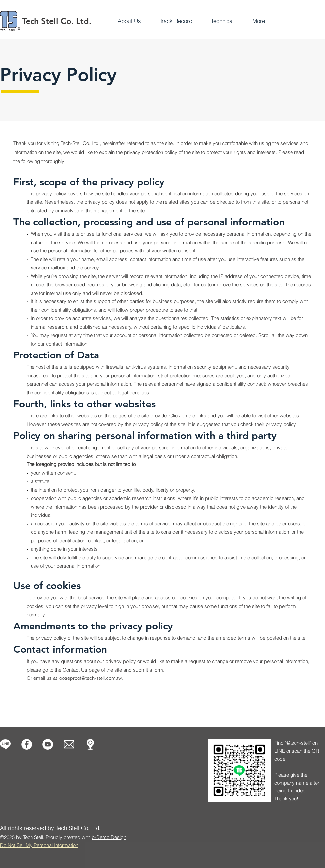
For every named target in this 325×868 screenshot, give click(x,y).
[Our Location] (90, 744)
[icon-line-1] (5, 744)
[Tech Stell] (48, 744)
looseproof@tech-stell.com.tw (90, 678)
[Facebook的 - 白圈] (27, 744)
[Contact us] (69, 744)
